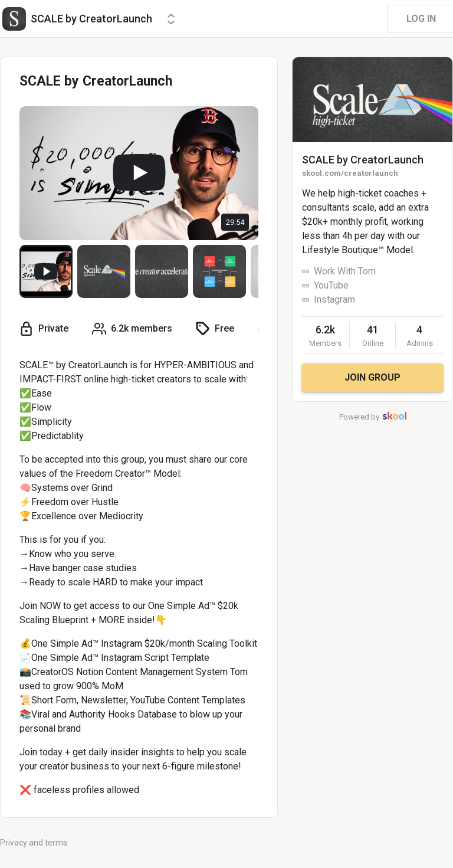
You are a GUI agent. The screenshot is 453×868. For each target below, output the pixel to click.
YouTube (331, 285)
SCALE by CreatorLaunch (363, 160)
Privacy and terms (34, 843)
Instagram (334, 299)
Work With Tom (345, 271)
